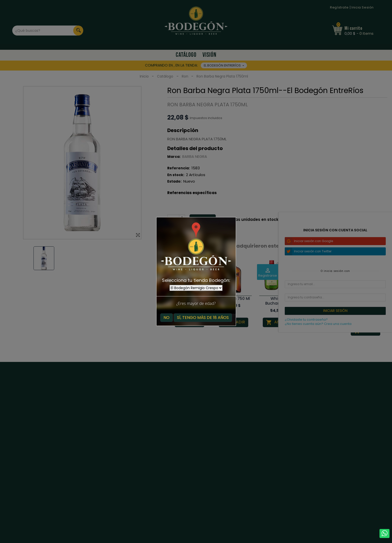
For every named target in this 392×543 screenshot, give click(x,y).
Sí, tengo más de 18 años (203, 318)
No (166, 318)
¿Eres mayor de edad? (196, 303)
